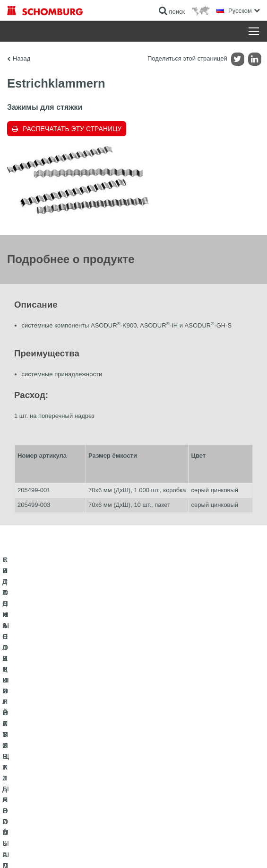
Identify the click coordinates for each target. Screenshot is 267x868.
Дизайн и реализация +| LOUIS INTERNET (133, 850)
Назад (22, 58)
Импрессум (83, 835)
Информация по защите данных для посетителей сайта (165, 835)
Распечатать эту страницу (72, 129)
